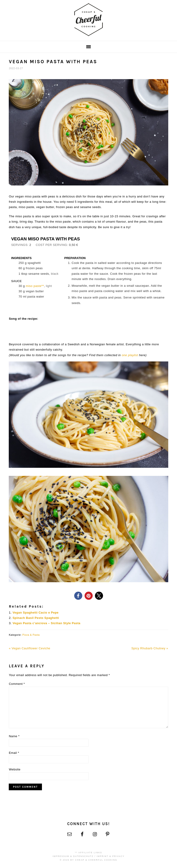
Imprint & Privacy (111, 856)
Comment (17, 684)
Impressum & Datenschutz (73, 856)
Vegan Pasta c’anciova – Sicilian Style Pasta (46, 623)
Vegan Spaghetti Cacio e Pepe (35, 613)
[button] (78, 596)
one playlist (130, 355)
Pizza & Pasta (31, 635)
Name (14, 736)
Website (15, 769)
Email (14, 753)
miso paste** (35, 286)
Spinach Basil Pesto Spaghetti (36, 618)
